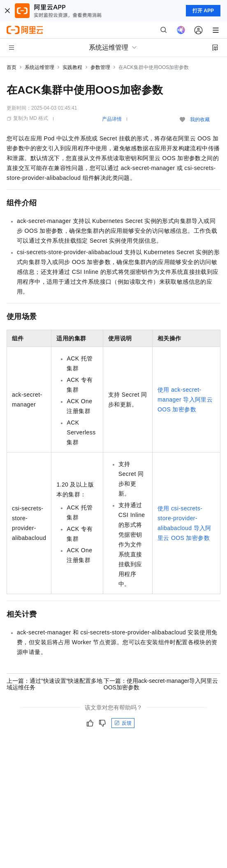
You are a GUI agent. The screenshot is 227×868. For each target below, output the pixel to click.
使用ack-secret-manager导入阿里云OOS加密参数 (185, 400)
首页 (12, 67)
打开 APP (203, 11)
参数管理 (100, 67)
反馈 (123, 723)
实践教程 (72, 67)
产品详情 (112, 119)
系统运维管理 (39, 67)
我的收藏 (200, 119)
